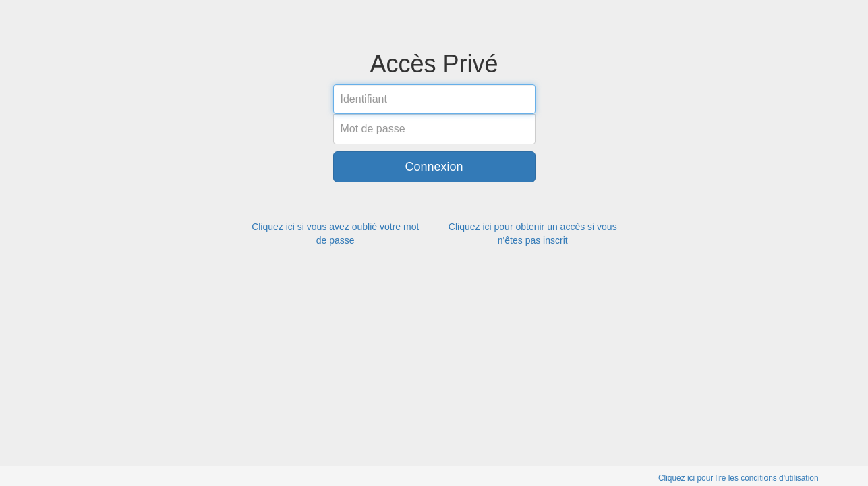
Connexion (434, 167)
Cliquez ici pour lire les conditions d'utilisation (739, 478)
